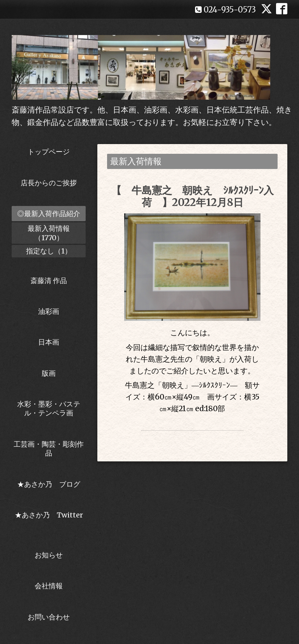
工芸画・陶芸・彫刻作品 (49, 449)
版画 (49, 373)
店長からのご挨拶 (49, 183)
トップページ (49, 152)
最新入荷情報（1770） (49, 233)
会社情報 (49, 586)
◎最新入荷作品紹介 (49, 214)
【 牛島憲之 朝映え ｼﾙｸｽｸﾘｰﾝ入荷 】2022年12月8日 (193, 196)
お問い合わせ (49, 617)
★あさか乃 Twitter (49, 519)
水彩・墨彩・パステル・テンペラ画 (49, 408)
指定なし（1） (49, 251)
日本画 (49, 342)
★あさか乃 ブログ (51, 484)
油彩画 (49, 311)
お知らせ (49, 555)
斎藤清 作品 (49, 281)
